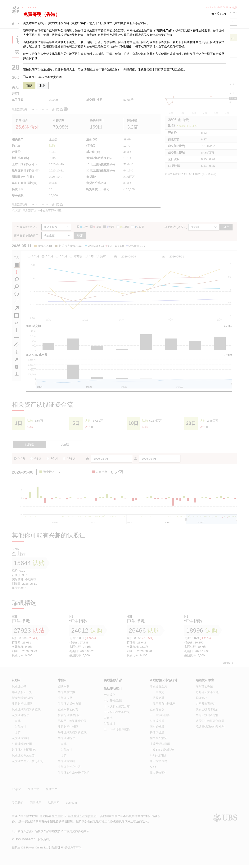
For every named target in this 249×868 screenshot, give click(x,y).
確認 (29, 86)
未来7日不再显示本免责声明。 (44, 77)
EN (224, 14)
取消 (42, 86)
